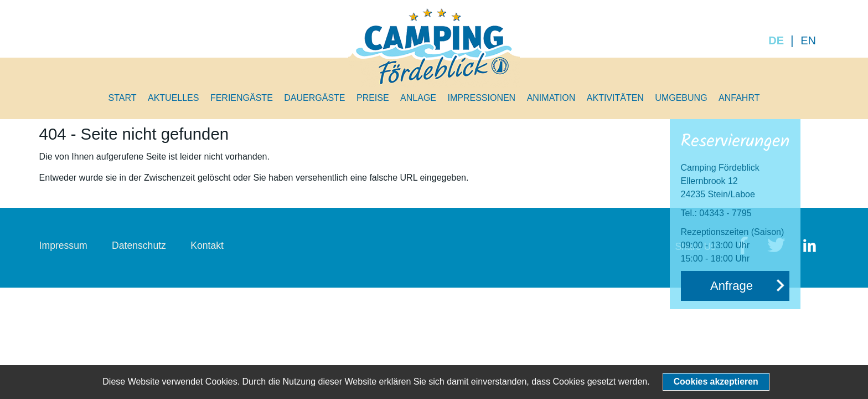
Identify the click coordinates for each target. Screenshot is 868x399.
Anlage (418, 98)
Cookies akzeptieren (716, 382)
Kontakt (207, 245)
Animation (551, 98)
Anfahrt (739, 98)
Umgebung (681, 98)
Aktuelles (173, 98)
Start (123, 98)
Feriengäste (242, 98)
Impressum (63, 245)
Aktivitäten (615, 98)
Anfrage (732, 286)
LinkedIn (809, 247)
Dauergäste (314, 98)
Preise (373, 98)
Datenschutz (139, 245)
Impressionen (481, 98)
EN (808, 40)
